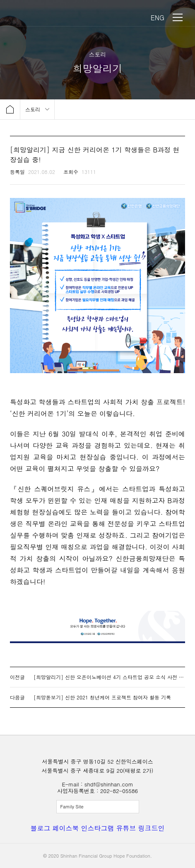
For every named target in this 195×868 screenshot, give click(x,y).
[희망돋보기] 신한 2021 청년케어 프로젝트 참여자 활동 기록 (102, 697)
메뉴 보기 (178, 17)
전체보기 (98, 807)
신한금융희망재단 (45, 18)
